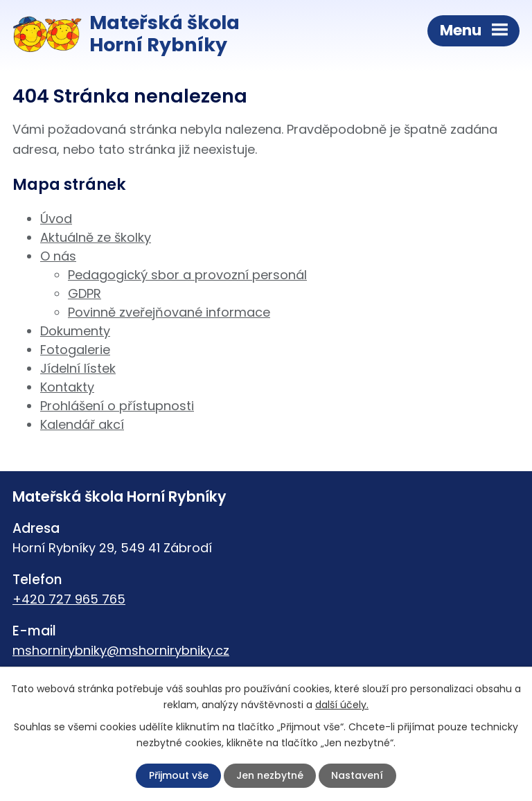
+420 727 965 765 (69, 599)
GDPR (85, 293)
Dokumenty (75, 331)
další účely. (342, 705)
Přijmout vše (179, 775)
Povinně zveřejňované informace (169, 312)
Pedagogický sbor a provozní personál (187, 275)
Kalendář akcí (82, 424)
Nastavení (357, 775)
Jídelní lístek (78, 368)
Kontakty (67, 387)
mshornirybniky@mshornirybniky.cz (121, 650)
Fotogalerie (75, 350)
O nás (58, 256)
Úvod (56, 219)
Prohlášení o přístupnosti (117, 406)
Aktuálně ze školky (96, 237)
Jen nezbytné (270, 775)
